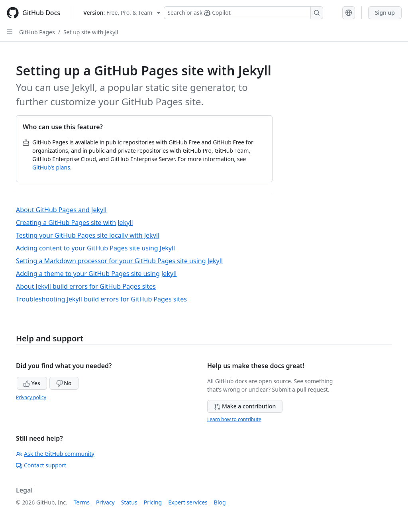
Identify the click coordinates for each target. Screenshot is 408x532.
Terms (82, 502)
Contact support (41, 465)
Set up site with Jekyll (91, 32)
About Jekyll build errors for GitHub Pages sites (86, 286)
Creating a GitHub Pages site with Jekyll (75, 223)
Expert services (188, 502)
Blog (220, 502)
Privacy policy (31, 397)
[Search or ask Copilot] (243, 13)
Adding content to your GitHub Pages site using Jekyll (95, 248)
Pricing (153, 502)
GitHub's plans (51, 167)
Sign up (385, 13)
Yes (32, 383)
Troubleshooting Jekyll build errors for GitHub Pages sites (101, 299)
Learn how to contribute (234, 419)
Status (129, 502)
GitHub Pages (37, 32)
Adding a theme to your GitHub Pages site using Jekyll (96, 274)
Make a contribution (245, 406)
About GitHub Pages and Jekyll (61, 210)
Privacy (105, 502)
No (64, 383)
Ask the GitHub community (55, 454)
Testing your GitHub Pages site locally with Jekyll (88, 235)
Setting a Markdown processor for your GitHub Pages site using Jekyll (119, 261)
